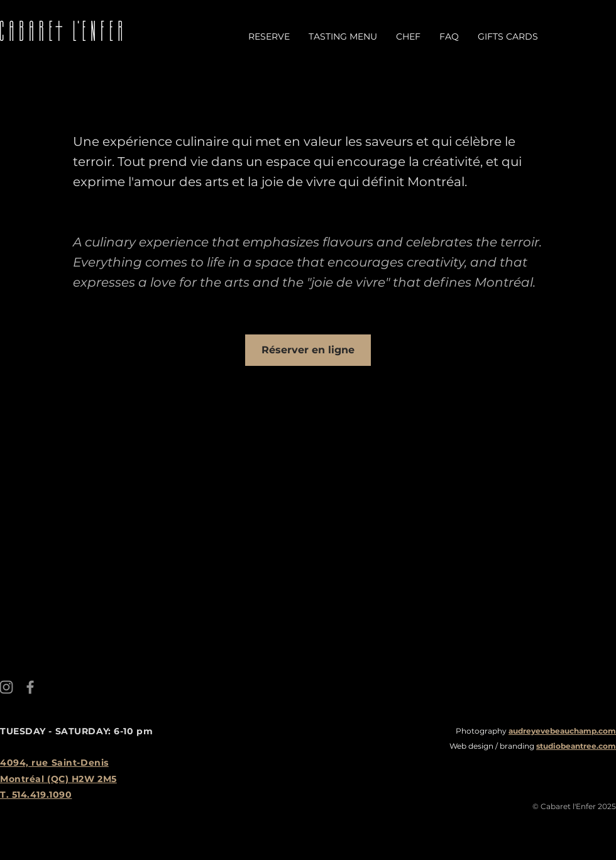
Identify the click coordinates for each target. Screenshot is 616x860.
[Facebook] (30, 687)
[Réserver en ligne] (308, 350)
